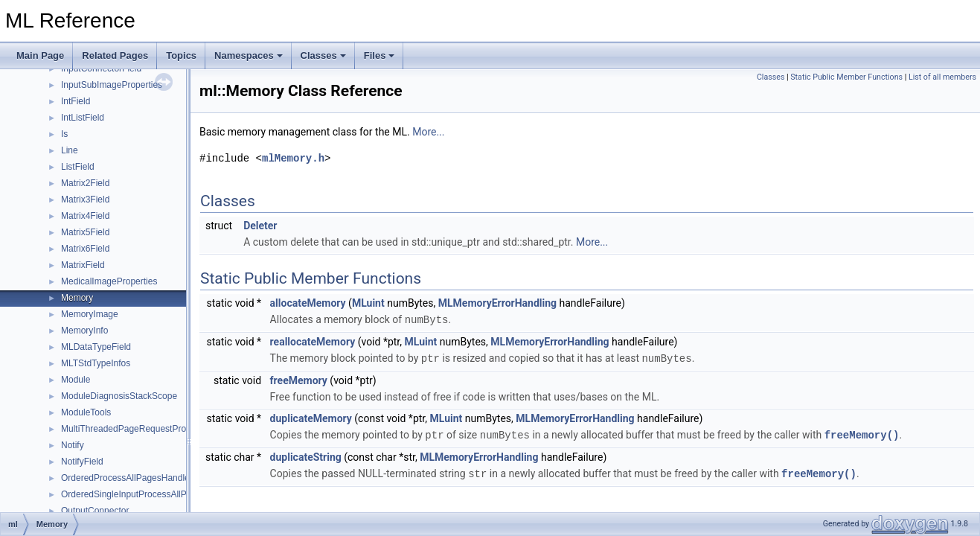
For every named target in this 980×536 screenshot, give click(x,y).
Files (379, 55)
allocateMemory (308, 303)
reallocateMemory (313, 341)
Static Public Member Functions (846, 77)
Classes (323, 55)
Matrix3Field (85, 200)
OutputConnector (95, 511)
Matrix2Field (85, 183)
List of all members (942, 77)
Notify (73, 445)
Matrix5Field (85, 232)
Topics (181, 55)
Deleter (260, 226)
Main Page (40, 55)
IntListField (83, 118)
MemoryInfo (84, 331)
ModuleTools (86, 412)
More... (428, 132)
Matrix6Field (85, 249)
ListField (78, 167)
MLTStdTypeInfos (96, 363)
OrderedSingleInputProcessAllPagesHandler (149, 494)
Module (76, 380)
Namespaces (249, 55)
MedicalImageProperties (109, 281)
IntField (76, 101)
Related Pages (115, 55)
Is (64, 134)
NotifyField (82, 462)
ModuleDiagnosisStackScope (119, 396)
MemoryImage (90, 314)
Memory (77, 298)
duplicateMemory (311, 417)
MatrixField (83, 265)
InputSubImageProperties (112, 85)
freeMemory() (862, 433)
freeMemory (299, 379)
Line (70, 150)
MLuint (368, 303)
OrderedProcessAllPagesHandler (127, 478)
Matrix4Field (85, 216)
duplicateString (306, 455)
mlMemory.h (293, 158)
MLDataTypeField (96, 347)
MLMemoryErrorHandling (497, 303)
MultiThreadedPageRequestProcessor (137, 429)
